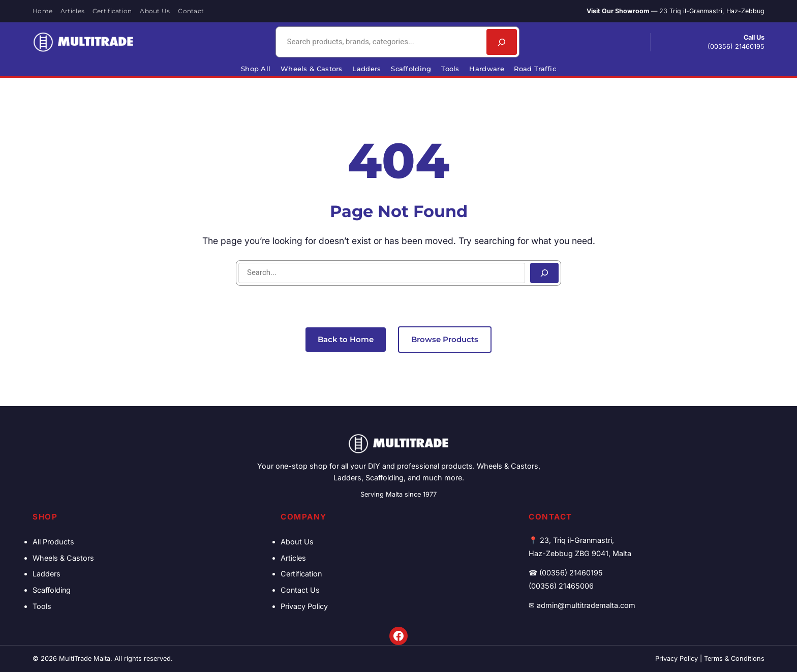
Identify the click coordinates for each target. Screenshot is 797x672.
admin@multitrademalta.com (586, 605)
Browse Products (445, 339)
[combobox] (380, 42)
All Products (53, 542)
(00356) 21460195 (736, 47)
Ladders (47, 574)
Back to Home (346, 339)
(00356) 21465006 (561, 586)
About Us (297, 542)
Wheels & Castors (63, 558)
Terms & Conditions (734, 659)
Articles (293, 558)
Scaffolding (52, 590)
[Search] (502, 42)
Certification (301, 574)
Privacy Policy (304, 606)
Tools (42, 606)
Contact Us (300, 590)
